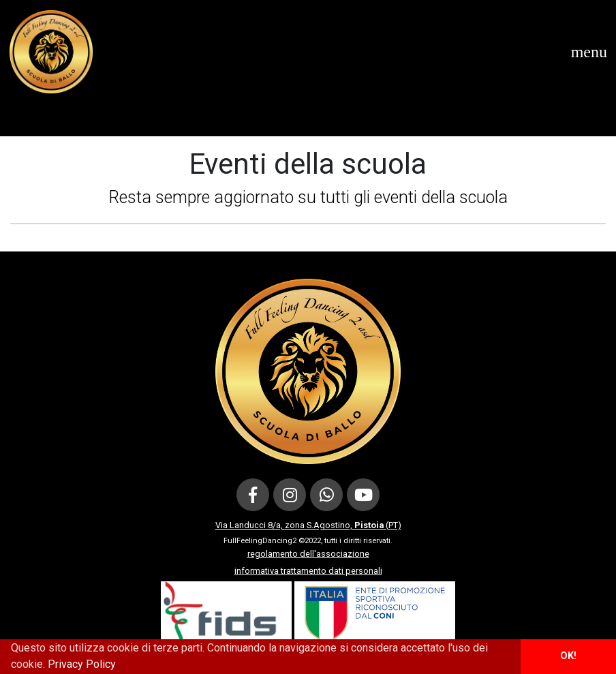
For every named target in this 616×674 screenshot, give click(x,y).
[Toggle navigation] (589, 52)
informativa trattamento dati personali (308, 571)
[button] (121, 666)
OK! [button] (568, 656)
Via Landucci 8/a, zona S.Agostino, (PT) (308, 525)
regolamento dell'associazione (308, 554)
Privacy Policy (82, 664)
